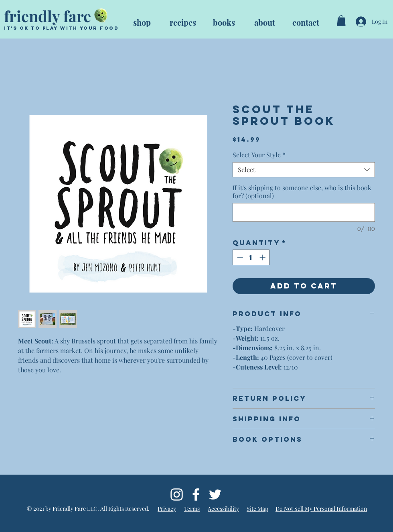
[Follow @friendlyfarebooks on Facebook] (196, 494)
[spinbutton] (251, 257)
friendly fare (48, 16)
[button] (341, 20)
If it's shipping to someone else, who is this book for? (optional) (302, 192)
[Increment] (263, 257)
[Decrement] (239, 257)
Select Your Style (259, 155)
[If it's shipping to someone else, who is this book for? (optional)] (304, 212)
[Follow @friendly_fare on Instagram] (177, 494)
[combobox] (304, 170)
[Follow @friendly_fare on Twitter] (215, 494)
